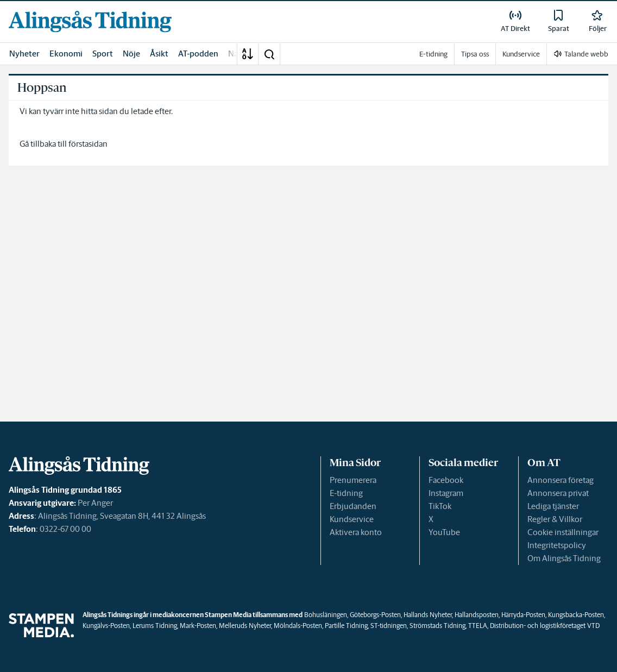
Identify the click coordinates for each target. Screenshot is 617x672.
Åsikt (159, 54)
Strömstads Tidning (437, 626)
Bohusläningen (326, 615)
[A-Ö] (248, 54)
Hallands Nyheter (428, 615)
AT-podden (198, 54)
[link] (90, 21)
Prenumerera (353, 480)
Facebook (446, 480)
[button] (269, 54)
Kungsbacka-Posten (576, 615)
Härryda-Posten (523, 615)
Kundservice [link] (521, 54)
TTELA (478, 626)
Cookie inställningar (563, 532)
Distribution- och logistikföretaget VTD (545, 626)
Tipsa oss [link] (475, 54)
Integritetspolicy (557, 545)
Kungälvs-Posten (106, 626)
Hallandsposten (477, 615)
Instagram (446, 493)
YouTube (444, 532)
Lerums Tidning (155, 626)
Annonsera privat (558, 493)
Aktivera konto (356, 532)
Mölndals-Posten (298, 626)
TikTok (440, 506)
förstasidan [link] (88, 144)
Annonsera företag (561, 480)
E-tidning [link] (433, 54)
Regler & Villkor (555, 519)
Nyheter (24, 54)
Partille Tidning (346, 626)
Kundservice (352, 519)
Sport (103, 54)
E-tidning (346, 493)
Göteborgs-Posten (375, 615)
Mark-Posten (198, 626)
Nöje (131, 54)
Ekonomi (66, 54)
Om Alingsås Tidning (564, 558)
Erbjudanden (353, 506)
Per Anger (95, 503)
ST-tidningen (389, 626)
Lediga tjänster (553, 506)
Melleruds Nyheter (245, 626)
